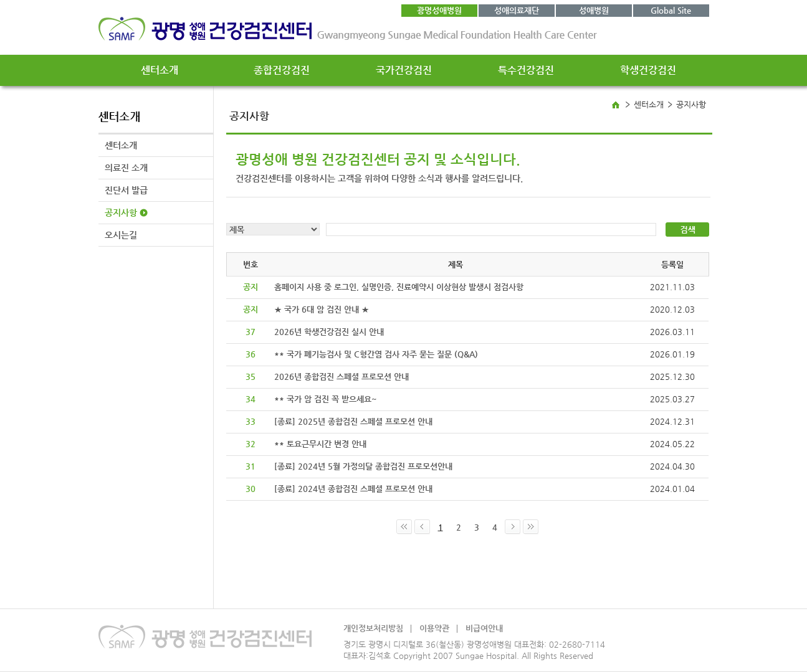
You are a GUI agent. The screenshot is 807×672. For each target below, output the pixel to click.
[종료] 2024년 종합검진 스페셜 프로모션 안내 (353, 489)
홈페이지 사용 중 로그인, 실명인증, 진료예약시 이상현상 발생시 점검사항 (399, 287)
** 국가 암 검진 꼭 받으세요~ (326, 399)
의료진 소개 (126, 168)
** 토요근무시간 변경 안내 (320, 444)
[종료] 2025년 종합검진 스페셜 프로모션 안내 (353, 421)
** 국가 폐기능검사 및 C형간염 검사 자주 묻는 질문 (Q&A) (376, 354)
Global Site (671, 10)
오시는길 (121, 235)
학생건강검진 (648, 70)
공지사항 (121, 212)
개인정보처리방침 (373, 628)
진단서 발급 (126, 190)
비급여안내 (484, 628)
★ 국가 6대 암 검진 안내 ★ (322, 309)
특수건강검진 (526, 70)
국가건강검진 (404, 70)
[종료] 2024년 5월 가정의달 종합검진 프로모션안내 (363, 466)
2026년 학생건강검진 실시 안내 (329, 332)
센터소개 (160, 70)
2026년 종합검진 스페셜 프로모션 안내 (341, 376)
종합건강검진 (282, 70)
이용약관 (434, 628)
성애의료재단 (517, 10)
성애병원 (594, 10)
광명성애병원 (439, 10)
